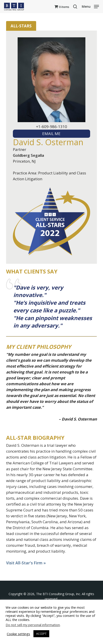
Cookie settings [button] (18, 634)
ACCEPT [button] (41, 634)
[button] (90, 6)
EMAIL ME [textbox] (51, 134)
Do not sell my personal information (33, 625)
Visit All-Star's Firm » (26, 563)
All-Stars (21, 26)
